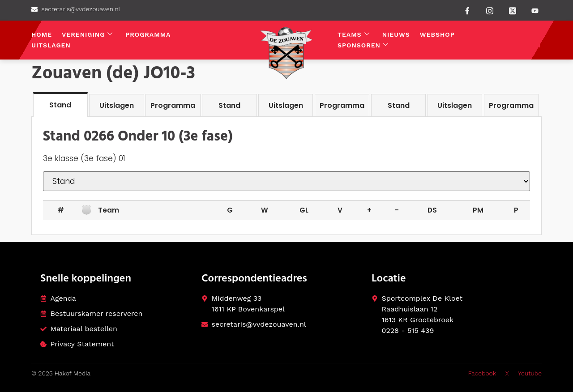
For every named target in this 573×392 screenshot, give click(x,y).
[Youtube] (535, 11)
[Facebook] (467, 10)
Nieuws (396, 34)
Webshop (437, 34)
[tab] (60, 104)
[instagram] (490, 10)
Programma (148, 34)
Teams (354, 35)
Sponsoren (363, 45)
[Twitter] (513, 10)
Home (42, 34)
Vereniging (87, 35)
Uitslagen (51, 45)
